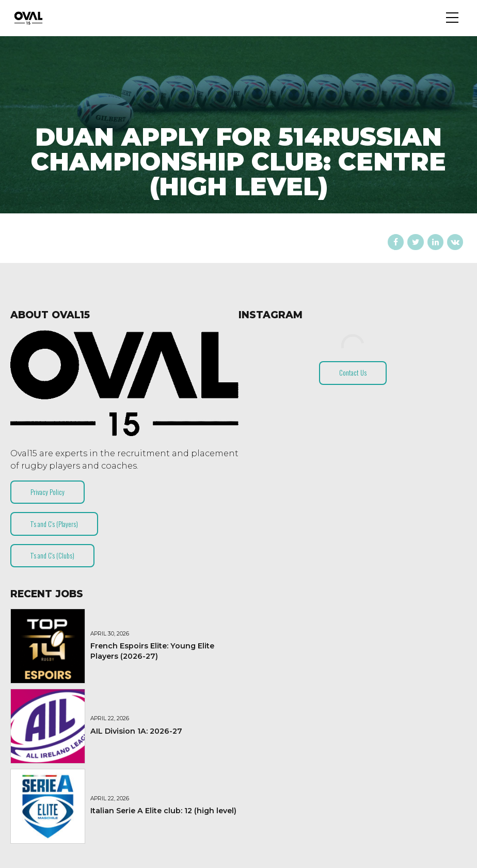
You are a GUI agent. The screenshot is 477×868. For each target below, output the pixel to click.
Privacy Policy (47, 492)
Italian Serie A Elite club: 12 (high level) (163, 811)
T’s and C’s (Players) (54, 524)
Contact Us (353, 373)
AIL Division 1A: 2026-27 (136, 731)
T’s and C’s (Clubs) (52, 555)
